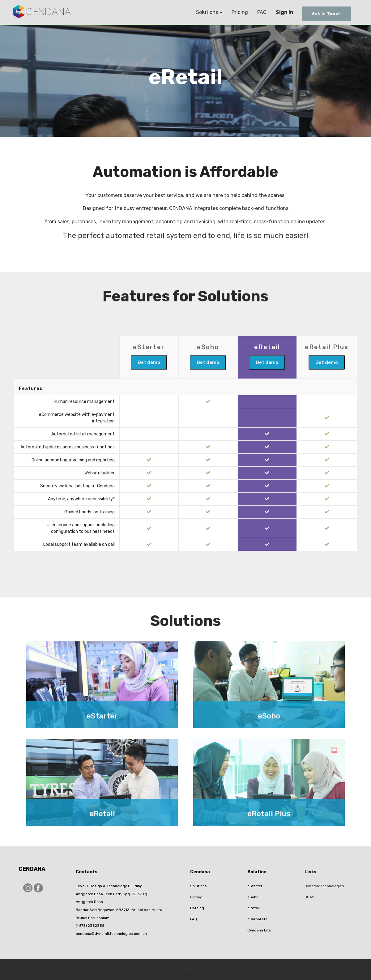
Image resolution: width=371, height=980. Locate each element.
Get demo (149, 375)
